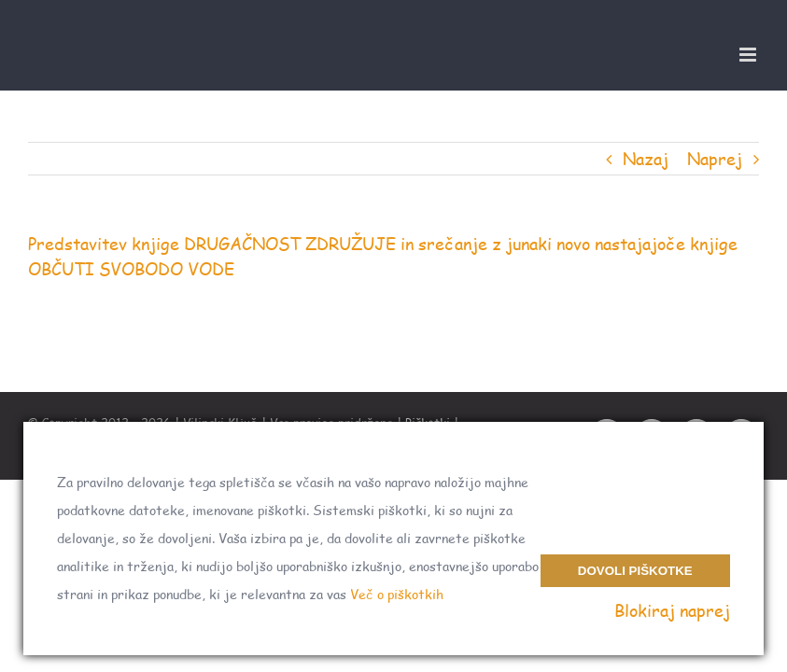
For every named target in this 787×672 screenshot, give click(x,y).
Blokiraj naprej (672, 610)
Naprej (715, 159)
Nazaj (646, 159)
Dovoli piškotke (635, 571)
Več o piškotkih (397, 594)
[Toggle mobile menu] (749, 55)
